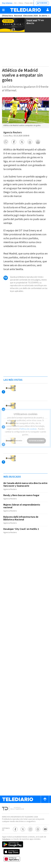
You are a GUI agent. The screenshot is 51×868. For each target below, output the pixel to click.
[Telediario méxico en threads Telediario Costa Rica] (38, 829)
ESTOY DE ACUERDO (36, 438)
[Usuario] (48, 10)
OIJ (15, 3)
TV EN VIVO (43, 3)
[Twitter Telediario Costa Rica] (23, 829)
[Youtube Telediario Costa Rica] (45, 829)
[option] (26, 113)
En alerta (43, 16)
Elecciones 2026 (31, 16)
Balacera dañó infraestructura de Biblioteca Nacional (21, 518)
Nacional (18, 16)
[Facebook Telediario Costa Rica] (15, 829)
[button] (6, 142)
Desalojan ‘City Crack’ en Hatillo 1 (21, 529)
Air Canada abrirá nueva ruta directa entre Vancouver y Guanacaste (25, 485)
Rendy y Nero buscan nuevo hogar (21, 495)
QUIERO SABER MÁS (15, 438)
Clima (21, 3)
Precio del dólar (31, 3)
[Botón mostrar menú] (3, 10)
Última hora (7, 16)
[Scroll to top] (45, 799)
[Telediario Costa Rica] (26, 10)
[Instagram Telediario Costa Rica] (30, 829)
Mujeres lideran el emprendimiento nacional (22, 506)
